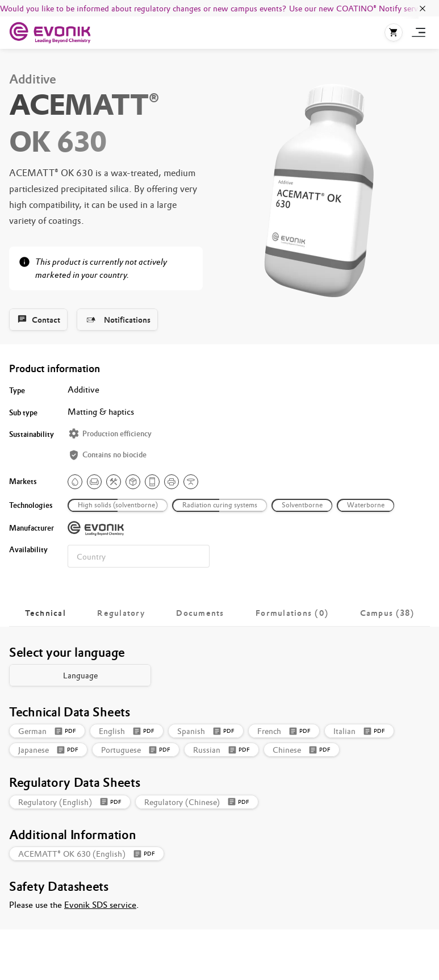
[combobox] (139, 556)
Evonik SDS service (100, 905)
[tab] (45, 613)
